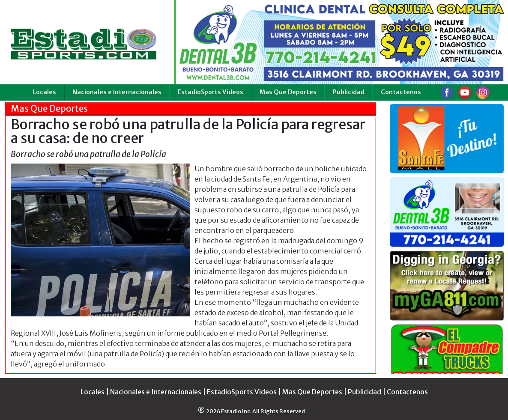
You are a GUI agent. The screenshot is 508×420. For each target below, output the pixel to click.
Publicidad (349, 92)
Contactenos (401, 92)
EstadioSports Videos (211, 92)
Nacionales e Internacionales (117, 92)
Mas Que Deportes (288, 92)
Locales (45, 92)
